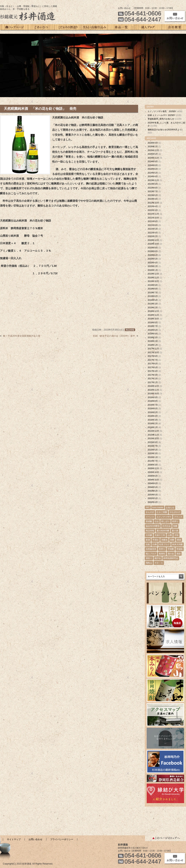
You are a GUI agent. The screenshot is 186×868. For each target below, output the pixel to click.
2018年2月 (153, 341)
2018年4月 (153, 334)
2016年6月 (153, 408)
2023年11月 (153, 180)
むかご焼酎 (162, 512)
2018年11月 (153, 315)
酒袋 (179, 554)
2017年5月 (153, 367)
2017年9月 (153, 356)
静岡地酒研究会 (171, 558)
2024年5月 (153, 173)
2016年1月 (153, 427)
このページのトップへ (165, 838)
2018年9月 (153, 322)
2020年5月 (153, 259)
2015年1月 (153, 457)
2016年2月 (153, 423)
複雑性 (162, 554)
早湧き (156, 540)
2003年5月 (153, 495)
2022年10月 (153, 203)
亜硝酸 (149, 521)
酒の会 (171, 554)
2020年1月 (153, 270)
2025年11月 (153, 150)
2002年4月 (153, 502)
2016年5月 (153, 412)
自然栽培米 (151, 549)
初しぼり (165, 521)
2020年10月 (153, 244)
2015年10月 (153, 438)
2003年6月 (153, 491)
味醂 (175, 526)
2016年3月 (153, 420)
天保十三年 (160, 535)
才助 (176, 535)
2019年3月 (153, 304)
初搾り (175, 521)
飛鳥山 (149, 563)
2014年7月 (153, 461)
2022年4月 (153, 206)
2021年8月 (153, 225)
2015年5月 (153, 450)
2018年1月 (153, 345)
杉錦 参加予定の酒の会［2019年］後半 (114, 336)
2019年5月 (153, 300)
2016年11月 (153, 390)
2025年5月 (153, 154)
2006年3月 (153, 465)
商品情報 (130, 330)
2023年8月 (153, 188)
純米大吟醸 (177, 544)
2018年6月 (153, 330)
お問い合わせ (35, 839)
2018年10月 (153, 319)
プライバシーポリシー (62, 839)
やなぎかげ (175, 512)
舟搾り (162, 549)
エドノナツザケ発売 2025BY (162, 111)
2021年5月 (153, 229)
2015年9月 (153, 442)
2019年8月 (153, 289)
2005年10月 (153, 472)
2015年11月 (153, 435)
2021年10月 (153, 218)
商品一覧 (121, 27)
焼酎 (172, 540)
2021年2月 (153, 236)
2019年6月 (153, 296)
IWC (148, 507)
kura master (158, 507)
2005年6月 (153, 476)
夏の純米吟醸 (163, 531)
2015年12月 (153, 431)
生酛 (148, 544)
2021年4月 (153, 233)
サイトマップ (14, 839)
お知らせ (170, 508)
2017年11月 (153, 349)
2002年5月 (153, 498)
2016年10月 (153, 393)
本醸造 (164, 540)
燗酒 (179, 540)
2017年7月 (153, 360)
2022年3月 (153, 210)
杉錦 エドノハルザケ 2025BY (161, 115)
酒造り (149, 558)
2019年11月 (153, 278)
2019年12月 (153, 274)
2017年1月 (153, 382)
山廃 (170, 535)
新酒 (148, 540)
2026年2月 (153, 146)
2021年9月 (153, 221)
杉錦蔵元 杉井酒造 (28, 16)
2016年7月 (153, 405)
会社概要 (174, 27)
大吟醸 (149, 535)
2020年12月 (153, 240)
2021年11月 (153, 214)
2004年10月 (153, 480)
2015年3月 (153, 453)
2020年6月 (153, 255)
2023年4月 (153, 199)
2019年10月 (153, 281)
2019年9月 (153, 285)
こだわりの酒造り (68, 27)
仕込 (157, 521)
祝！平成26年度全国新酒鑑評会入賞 (22, 336)
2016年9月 (153, 397)
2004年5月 (153, 487)
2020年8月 (153, 251)
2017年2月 (153, 379)
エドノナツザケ (164, 517)
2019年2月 (153, 308)
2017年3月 (153, 375)
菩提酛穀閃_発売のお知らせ (161, 119)
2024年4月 (153, 176)
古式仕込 (166, 526)
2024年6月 (153, 169)
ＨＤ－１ (159, 563)
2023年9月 (153, 184)
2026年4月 (153, 143)
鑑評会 (158, 558)
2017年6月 (153, 364)
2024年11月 (153, 158)
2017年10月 (153, 352)
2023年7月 (153, 191)
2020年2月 (153, 266)
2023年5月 (153, 195)
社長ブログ (164, 544)
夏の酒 (175, 531)
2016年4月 (153, 416)
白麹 (155, 544)
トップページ (14, 27)
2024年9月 (153, 161)
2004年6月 (153, 483)
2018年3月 (153, 337)
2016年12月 (153, 386)
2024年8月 (153, 165)
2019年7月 (153, 293)
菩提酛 (180, 549)
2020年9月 (153, 248)
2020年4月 (153, 263)
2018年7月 (153, 326)
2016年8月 (153, 401)
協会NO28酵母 (153, 526)
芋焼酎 (171, 549)
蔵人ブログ (148, 27)
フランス (178, 517)
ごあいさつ (41, 27)
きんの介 (150, 512)
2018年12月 (153, 311)
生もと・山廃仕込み (95, 27)
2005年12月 (153, 468)
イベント (150, 517)
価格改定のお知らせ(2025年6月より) (165, 130)
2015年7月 (153, 446)
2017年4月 (153, 371)
